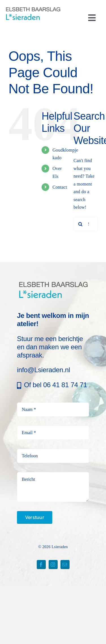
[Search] (81, 224)
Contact (60, 187)
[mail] (65, 565)
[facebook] (41, 565)
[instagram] (53, 565)
